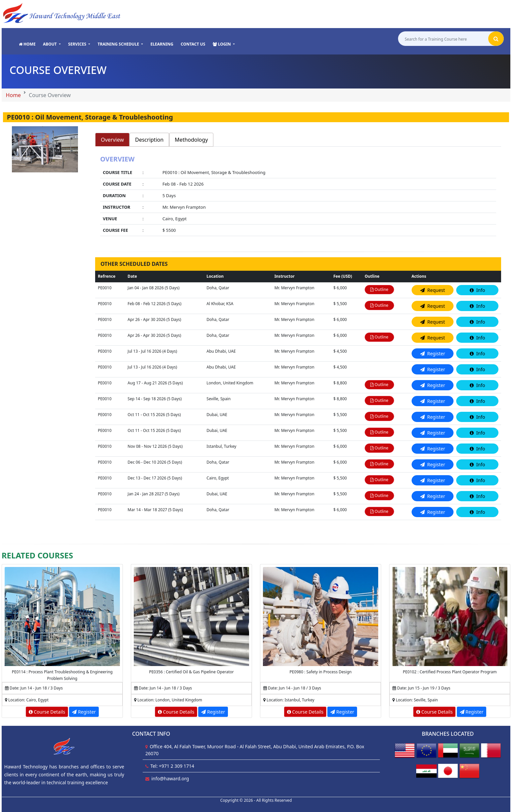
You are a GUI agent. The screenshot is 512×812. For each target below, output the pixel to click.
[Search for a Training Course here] (443, 39)
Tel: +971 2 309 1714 (172, 766)
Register (84, 712)
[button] (52, 44)
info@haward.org (170, 778)
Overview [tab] (112, 140)
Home (14, 95)
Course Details (47, 712)
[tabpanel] (298, 196)
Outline (379, 289)
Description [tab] (149, 140)
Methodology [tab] (191, 140)
